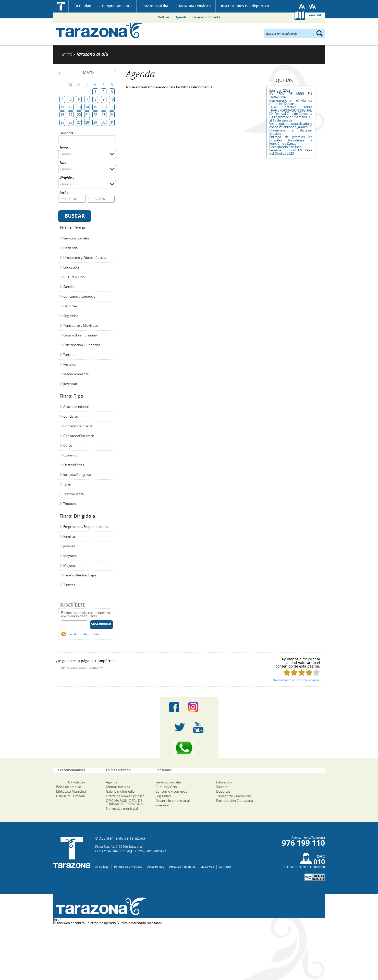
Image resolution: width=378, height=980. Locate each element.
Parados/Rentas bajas (80, 575)
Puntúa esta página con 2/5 (294, 673)
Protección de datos (182, 867)
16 (104, 107)
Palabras (66, 133)
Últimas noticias (118, 787)
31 (112, 122)
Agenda (181, 17)
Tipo (63, 163)
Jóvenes (69, 546)
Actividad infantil (76, 407)
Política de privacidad (128, 867)
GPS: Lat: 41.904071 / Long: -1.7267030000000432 (131, 851)
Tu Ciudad (83, 6)
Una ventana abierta (100, 907)
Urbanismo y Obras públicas (85, 258)
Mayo (88, 72)
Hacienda (70, 248)
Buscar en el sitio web (282, 33)
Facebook (174, 707)
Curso (68, 445)
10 (112, 99)
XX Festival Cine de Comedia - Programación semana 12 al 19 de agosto (291, 117)
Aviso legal (102, 867)
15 (95, 107)
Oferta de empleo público (125, 796)
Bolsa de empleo (69, 787)
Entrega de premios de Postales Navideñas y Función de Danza (291, 140)
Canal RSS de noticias (83, 634)
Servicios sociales (76, 238)
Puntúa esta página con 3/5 (302, 673)
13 (79, 107)
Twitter (180, 728)
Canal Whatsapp (189, 748)
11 (62, 107)
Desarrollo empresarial (80, 335)
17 (112, 107)
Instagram (198, 707)
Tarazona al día (155, 6)
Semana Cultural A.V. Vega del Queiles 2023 (291, 152)
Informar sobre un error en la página (296, 680)
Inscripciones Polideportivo (245, 6)
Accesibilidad (156, 867)
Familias (69, 536)
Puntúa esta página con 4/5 (309, 673)
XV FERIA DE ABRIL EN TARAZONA (291, 95)
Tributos (70, 504)
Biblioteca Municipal (71, 791)
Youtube (198, 728)
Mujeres (69, 565)
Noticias (164, 17)
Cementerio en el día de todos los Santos (291, 102)
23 (104, 115)
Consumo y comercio (79, 296)
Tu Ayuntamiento (117, 6)
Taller (67, 484)
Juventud (70, 384)
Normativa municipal (122, 808)
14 (87, 107)
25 (62, 122)
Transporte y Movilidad (81, 325)
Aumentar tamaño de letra (312, 6)
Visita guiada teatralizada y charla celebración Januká (291, 125)
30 (104, 122)
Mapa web (207, 867)
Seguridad (71, 316)
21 (87, 115)
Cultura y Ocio (74, 277)
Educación (71, 267)
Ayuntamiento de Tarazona (100, 29)
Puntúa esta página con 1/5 (287, 673)
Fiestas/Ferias (74, 465)
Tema (64, 148)
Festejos (70, 364)
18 (62, 115)
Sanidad (69, 287)
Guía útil (314, 15)
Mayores (70, 556)
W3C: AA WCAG (315, 877)
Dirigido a (67, 178)
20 (79, 115)
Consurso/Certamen (79, 436)
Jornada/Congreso (77, 475)
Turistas (69, 585)
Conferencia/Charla (78, 426)
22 (95, 115)
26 (70, 122)
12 (70, 107)
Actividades (76, 782)
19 (70, 115)
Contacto (225, 867)
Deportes (70, 306)
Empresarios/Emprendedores (86, 527)
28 (87, 122)
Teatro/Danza (74, 494)
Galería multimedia (206, 17)
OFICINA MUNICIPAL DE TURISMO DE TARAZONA (124, 802)
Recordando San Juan (285, 147)
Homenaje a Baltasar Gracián (291, 132)
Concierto (71, 416)
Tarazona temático (195, 6)
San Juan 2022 (280, 90)
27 (79, 122)
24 (112, 115)
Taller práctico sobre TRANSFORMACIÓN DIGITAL (291, 109)
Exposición (71, 455)
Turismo (69, 355)
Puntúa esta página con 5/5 (316, 673)
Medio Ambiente (76, 374)
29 (95, 122)
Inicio (61, 6)
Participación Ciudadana (82, 345)
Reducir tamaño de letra (301, 6)
